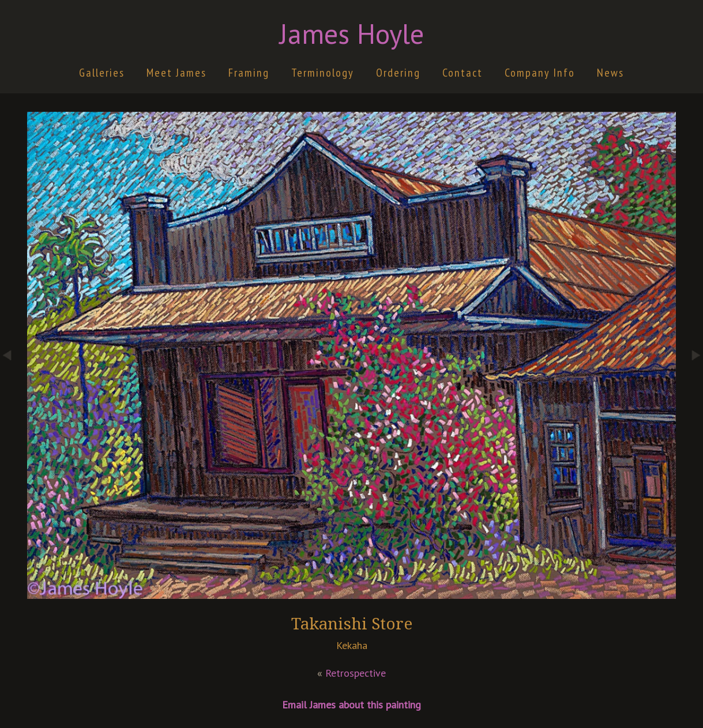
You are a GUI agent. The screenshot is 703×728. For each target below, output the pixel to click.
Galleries (102, 73)
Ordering (398, 73)
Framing (249, 73)
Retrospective (356, 673)
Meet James (176, 73)
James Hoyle (352, 33)
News (610, 73)
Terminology (323, 73)
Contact (463, 73)
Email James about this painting (351, 705)
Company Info (540, 73)
